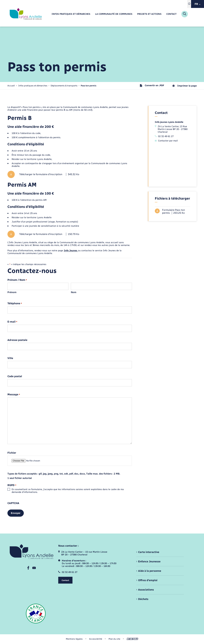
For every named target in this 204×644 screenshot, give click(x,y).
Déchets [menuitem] (143, 599)
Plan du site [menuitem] (114, 639)
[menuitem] (71, 14)
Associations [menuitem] (146, 590)
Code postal (15, 376)
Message (14, 395)
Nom (74, 292)
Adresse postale (17, 340)
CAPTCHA (13, 503)
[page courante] (88, 86)
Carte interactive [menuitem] (149, 552)
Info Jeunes (71, 251)
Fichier (12, 453)
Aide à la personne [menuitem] (150, 571)
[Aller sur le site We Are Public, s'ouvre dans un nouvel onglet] (132, 639)
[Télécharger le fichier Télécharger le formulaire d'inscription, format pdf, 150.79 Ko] (70, 234)
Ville (10, 358)
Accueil (11, 86)
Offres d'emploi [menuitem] (148, 580)
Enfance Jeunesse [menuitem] (149, 561)
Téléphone (15, 304)
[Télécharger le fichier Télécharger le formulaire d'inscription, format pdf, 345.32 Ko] (70, 174)
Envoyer (16, 513)
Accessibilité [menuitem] (96, 639)
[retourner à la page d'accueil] (26, 14)
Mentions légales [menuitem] (74, 639)
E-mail (12, 322)
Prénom (12, 292)
